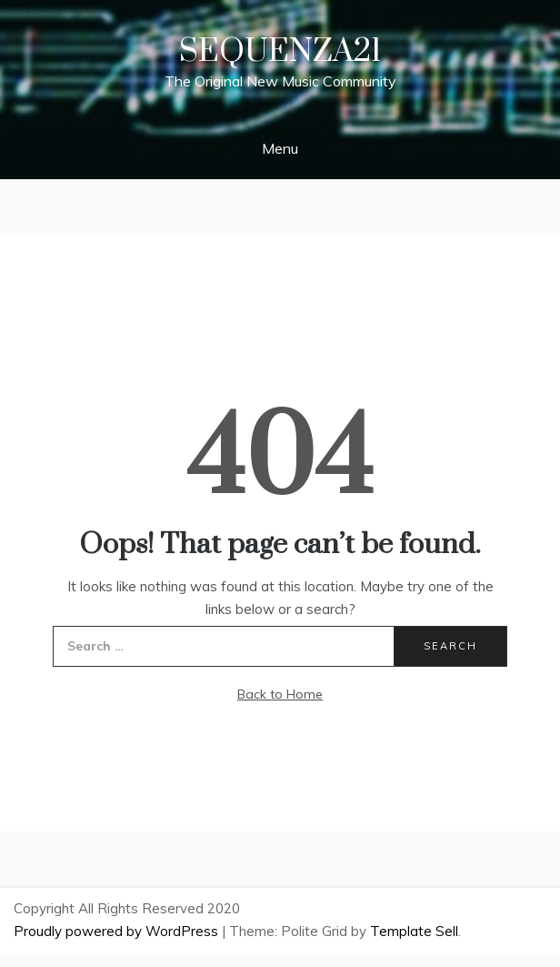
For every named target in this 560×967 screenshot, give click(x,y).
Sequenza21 (280, 52)
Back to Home (280, 694)
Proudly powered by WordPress (118, 931)
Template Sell (414, 931)
